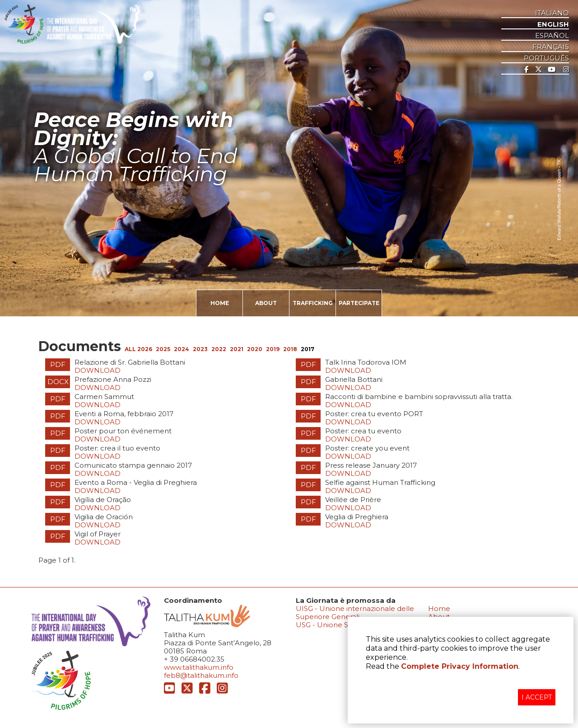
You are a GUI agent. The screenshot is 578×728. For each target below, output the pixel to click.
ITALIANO (552, 13)
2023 (200, 349)
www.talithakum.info (199, 667)
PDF (58, 364)
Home (439, 608)
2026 (145, 349)
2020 (255, 349)
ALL (131, 349)
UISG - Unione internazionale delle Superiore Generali (355, 613)
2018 (290, 349)
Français (551, 47)
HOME (220, 303)
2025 (163, 349)
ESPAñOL (552, 36)
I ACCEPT (537, 697)
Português (546, 58)
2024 (182, 349)
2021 (237, 349)
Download (98, 370)
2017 (308, 349)
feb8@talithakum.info (201, 675)
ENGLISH (553, 24)
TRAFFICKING (313, 303)
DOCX (58, 382)
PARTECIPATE (359, 303)
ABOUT (266, 303)
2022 (219, 349)
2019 (273, 349)
